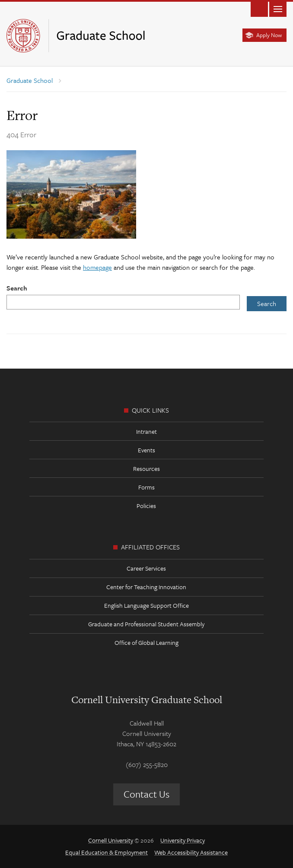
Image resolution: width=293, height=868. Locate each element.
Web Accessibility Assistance (191, 852)
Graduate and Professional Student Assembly (146, 624)
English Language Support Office (146, 605)
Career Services (146, 568)
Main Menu (278, 8)
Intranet (146, 431)
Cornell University (111, 840)
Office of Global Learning (146, 642)
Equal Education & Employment (107, 852)
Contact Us (146, 794)
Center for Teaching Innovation (146, 587)
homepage (97, 267)
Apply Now (269, 35)
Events (146, 450)
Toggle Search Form (259, 8)
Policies (146, 506)
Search (17, 288)
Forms (146, 487)
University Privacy (183, 840)
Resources (146, 469)
